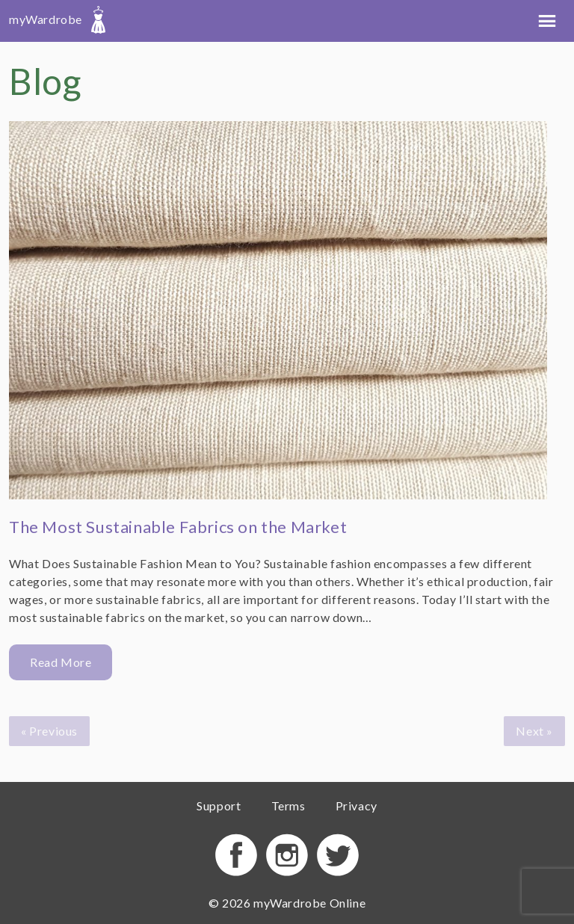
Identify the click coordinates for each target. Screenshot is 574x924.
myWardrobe (57, 19)
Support (219, 806)
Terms (288, 806)
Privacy (357, 806)
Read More (61, 662)
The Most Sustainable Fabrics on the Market (178, 527)
